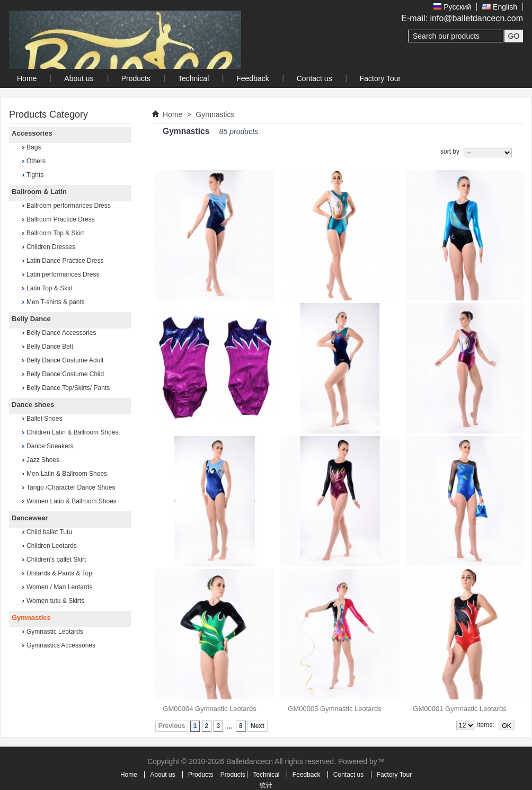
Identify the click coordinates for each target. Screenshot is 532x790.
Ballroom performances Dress (69, 206)
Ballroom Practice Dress (61, 219)
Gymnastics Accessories (61, 645)
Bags (34, 147)
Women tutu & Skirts (55, 601)
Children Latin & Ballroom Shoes (72, 432)
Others (36, 161)
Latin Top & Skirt (50, 288)
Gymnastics (31, 618)
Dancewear (30, 518)
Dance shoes (33, 405)
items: (486, 725)
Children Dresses (51, 247)
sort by (450, 152)
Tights (35, 175)
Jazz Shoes (43, 460)
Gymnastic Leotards (55, 632)
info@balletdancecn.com (477, 18)
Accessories (32, 133)
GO (514, 36)
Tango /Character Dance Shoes (71, 487)
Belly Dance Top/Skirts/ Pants (68, 388)
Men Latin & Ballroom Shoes (67, 474)
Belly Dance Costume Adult (65, 360)
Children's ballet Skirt (56, 560)
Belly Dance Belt (50, 347)
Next (258, 726)
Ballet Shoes (44, 419)
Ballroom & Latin (39, 192)
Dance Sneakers (50, 446)
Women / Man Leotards (60, 587)
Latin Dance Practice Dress (65, 261)
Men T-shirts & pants (56, 302)
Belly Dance (31, 319)
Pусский (452, 7)
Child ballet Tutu (49, 532)
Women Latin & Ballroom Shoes (72, 501)
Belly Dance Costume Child (65, 374)
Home (172, 114)
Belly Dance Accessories (61, 333)
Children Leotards (52, 546)
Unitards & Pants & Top (59, 573)
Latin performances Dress (63, 274)
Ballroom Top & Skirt (55, 233)
